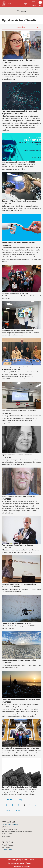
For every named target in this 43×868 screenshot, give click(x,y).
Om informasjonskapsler (16, 863)
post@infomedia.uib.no (10, 824)
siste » (19, 810)
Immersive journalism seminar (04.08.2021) (19, 330)
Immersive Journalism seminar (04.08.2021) (19, 162)
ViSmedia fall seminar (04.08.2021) (15, 293)
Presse (32, 860)
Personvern (30, 863)
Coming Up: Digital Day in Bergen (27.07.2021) (20, 787)
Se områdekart (7, 850)
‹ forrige (20, 800)
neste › (9, 810)
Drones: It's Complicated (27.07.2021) (16, 623)
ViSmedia (22, 11)
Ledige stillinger (23, 860)
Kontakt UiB (12, 860)
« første (9, 800)
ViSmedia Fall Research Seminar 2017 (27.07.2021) (21, 748)
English (26, 4)
